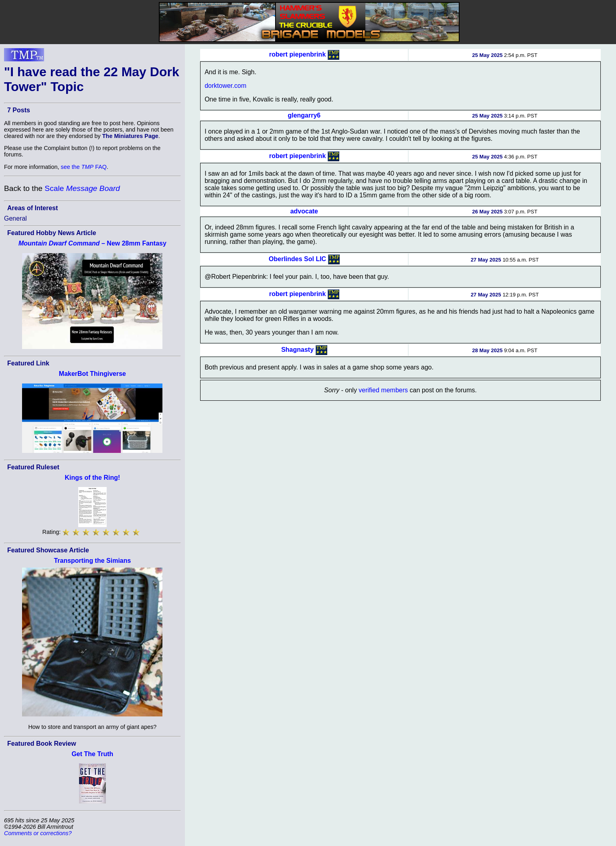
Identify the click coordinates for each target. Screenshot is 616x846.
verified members (383, 390)
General (15, 218)
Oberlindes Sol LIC (297, 259)
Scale (82, 188)
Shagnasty (297, 350)
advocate (304, 211)
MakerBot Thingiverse (92, 374)
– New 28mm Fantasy (92, 243)
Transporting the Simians (92, 561)
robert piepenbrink (297, 54)
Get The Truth (92, 754)
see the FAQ (84, 167)
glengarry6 (304, 115)
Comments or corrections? (38, 833)
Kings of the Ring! (93, 478)
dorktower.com (225, 86)
